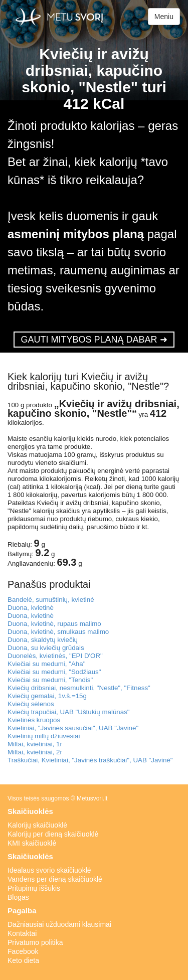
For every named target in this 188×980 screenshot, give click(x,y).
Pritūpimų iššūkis (34, 888)
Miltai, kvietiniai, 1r (35, 744)
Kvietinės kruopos (34, 720)
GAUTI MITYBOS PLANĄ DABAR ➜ (94, 340)
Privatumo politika (35, 942)
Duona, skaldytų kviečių (43, 640)
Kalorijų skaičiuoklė (37, 825)
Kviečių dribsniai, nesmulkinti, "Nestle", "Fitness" (79, 688)
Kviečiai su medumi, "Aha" (46, 664)
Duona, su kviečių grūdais (46, 648)
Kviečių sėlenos (31, 704)
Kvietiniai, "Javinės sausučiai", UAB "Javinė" (73, 728)
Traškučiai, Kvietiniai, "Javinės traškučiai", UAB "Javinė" (90, 760)
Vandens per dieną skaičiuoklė (55, 879)
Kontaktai (22, 933)
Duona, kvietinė (31, 608)
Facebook (23, 951)
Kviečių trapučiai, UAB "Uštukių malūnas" (69, 712)
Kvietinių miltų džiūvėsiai (44, 736)
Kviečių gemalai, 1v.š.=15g (47, 696)
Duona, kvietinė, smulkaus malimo (58, 632)
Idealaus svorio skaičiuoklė (49, 870)
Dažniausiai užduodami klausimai (59, 924)
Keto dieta (23, 960)
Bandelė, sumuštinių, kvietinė (51, 600)
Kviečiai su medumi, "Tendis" (50, 680)
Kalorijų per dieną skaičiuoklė (53, 834)
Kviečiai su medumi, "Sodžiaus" (54, 672)
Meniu (164, 17)
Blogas (18, 897)
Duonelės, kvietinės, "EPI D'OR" (55, 656)
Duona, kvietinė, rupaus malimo (54, 624)
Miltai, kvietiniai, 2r (35, 752)
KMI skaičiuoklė (32, 843)
